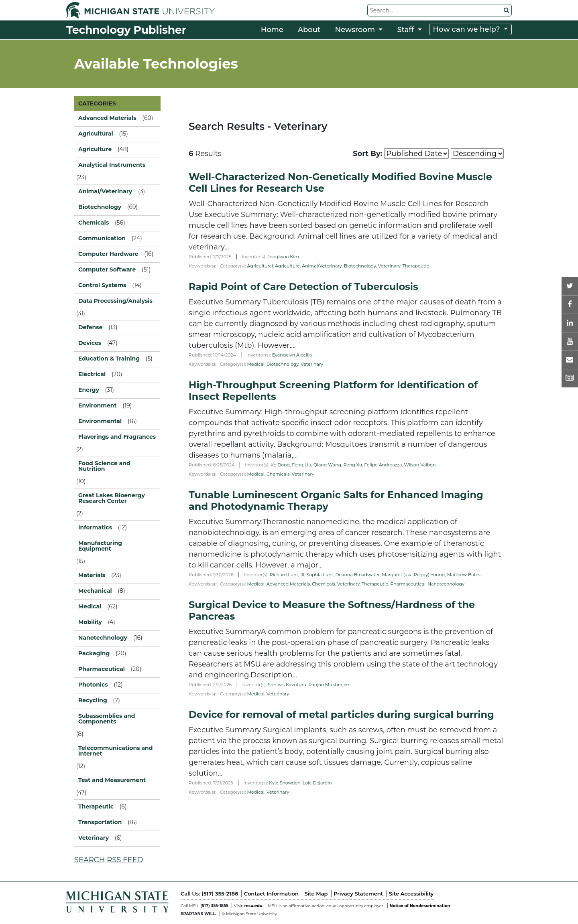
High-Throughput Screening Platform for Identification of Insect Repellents (333, 391)
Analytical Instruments (112, 165)
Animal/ (322, 266)
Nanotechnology (446, 584)
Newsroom (356, 30)
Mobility (90, 622)
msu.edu (253, 906)
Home (272, 30)
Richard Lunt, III (287, 575)
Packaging (94, 653)
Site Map (316, 894)
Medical (256, 364)
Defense (91, 327)
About (309, 30)
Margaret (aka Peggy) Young (413, 575)
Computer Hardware (108, 254)
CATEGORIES (97, 103)
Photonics (93, 685)
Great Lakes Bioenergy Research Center (112, 498)
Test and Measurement (112, 780)
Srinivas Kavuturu (287, 685)
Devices (90, 343)
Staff (406, 30)
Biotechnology (360, 266)
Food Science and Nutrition (104, 466)
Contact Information (271, 894)
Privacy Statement (358, 894)
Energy (89, 390)
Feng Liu (301, 465)
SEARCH (90, 860)
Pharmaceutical (408, 584)
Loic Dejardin (317, 783)
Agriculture (287, 266)
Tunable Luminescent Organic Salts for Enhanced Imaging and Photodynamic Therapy (336, 500)
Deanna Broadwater (357, 575)
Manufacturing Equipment (100, 546)
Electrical (92, 374)
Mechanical (95, 591)
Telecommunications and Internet (116, 751)
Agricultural (260, 266)
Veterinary (94, 838)
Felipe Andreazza (383, 465)
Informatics (95, 527)
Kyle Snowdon (285, 783)
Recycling (93, 700)
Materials (92, 575)
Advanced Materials (288, 584)
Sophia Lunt (320, 575)
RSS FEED (125, 860)
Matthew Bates (464, 575)
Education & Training (109, 359)
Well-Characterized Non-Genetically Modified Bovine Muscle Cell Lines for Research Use (340, 182)
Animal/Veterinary (105, 191)
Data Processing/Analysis (115, 301)
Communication (102, 238)
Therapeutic (416, 266)
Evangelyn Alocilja (292, 355)
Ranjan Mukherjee (329, 685)
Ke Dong (280, 465)
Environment (98, 405)
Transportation (100, 822)
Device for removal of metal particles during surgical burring (341, 714)
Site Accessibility (411, 894)
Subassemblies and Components (107, 719)
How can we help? (468, 29)
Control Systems (102, 285)
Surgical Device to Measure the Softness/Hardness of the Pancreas (332, 610)
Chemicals (278, 474)
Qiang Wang (328, 465)
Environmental (100, 421)
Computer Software (107, 269)
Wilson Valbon (420, 465)
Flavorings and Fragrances (117, 437)
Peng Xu (353, 465)
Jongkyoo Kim (283, 257)
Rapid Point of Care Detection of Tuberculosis (303, 287)
